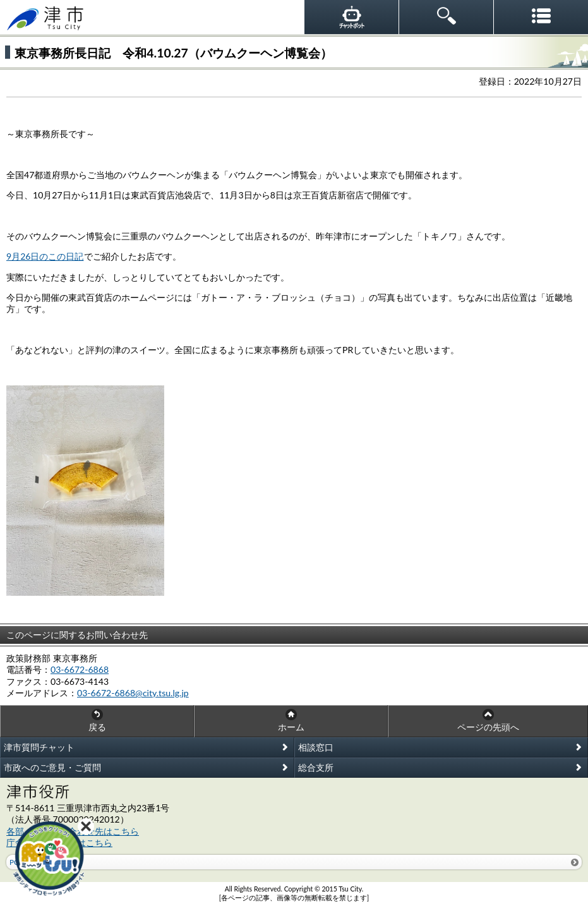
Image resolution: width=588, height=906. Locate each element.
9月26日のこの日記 (45, 256)
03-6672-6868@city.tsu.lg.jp (133, 693)
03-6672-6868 (80, 669)
